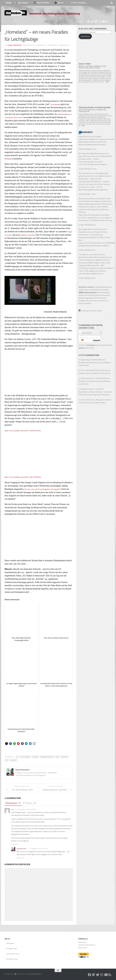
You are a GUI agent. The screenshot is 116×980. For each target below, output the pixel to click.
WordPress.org (12, 959)
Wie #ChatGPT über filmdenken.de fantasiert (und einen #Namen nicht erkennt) (95, 362)
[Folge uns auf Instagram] (99, 21)
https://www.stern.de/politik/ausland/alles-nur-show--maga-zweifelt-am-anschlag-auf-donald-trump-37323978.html (95, 218)
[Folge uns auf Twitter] (96, 21)
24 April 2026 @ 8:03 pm (87, 225)
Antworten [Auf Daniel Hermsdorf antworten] (20, 858)
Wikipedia (9, 159)
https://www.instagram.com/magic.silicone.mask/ (97, 139)
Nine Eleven (65, 757)
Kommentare (14, 803)
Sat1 (7, 760)
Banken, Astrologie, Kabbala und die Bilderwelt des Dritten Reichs (92, 67)
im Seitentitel (56, 104)
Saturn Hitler (85, 64)
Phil (82, 370)
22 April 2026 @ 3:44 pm (87, 278)
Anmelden (10, 943)
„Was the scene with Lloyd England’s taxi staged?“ (45, 489)
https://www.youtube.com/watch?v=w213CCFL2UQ (91, 163)
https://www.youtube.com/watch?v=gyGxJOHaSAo (26, 477)
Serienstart (13, 760)
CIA (17, 757)
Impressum (82, 942)
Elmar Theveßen (25, 757)
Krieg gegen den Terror (47, 757)
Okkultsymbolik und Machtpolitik (95, 107)
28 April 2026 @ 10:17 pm (88, 149)
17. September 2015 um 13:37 (38, 849)
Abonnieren (85, 36)
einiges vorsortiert (12, 235)
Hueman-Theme (36, 974)
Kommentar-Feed (13, 954)
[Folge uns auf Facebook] (89, 21)
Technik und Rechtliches (87, 945)
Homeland (35, 757)
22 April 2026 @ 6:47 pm (87, 250)
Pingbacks (31, 803)
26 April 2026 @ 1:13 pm (87, 194)
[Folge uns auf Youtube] (103, 21)
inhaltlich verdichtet (36, 235)
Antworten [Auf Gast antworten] (15, 844)
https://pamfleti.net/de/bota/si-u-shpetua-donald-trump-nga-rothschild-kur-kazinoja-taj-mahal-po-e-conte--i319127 (95, 184)
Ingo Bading (85, 360)
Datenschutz (83, 948)
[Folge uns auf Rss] (107, 21)
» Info (107, 82)
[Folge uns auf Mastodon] (92, 21)
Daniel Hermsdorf (15, 45)
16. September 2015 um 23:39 (26, 809)
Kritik (57, 757)
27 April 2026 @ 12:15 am (88, 169)
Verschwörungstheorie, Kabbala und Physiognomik (92, 110)
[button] (7, 744)
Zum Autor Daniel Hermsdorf (90, 311)
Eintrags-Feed (12, 949)
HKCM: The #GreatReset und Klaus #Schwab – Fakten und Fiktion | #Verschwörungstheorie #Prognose (95, 392)
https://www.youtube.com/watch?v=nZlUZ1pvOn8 (25, 431)
